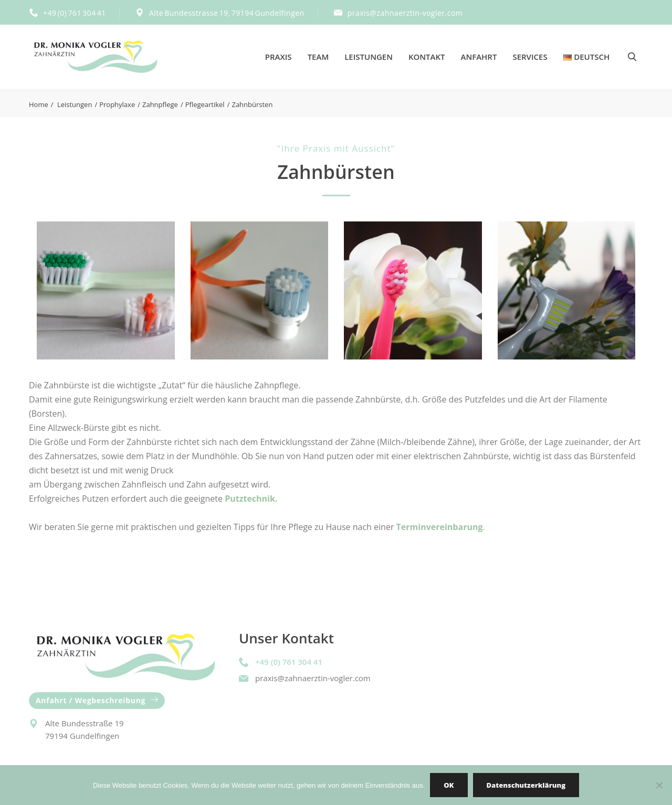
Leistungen (369, 57)
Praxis (279, 57)
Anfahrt (479, 57)
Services (530, 57)
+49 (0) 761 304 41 (75, 13)
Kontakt (427, 57)
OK (449, 785)
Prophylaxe (117, 104)
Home (39, 104)
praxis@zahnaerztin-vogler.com (405, 13)
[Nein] (659, 785)
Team (318, 57)
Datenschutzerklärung (526, 785)
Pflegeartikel (205, 104)
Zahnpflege (160, 104)
